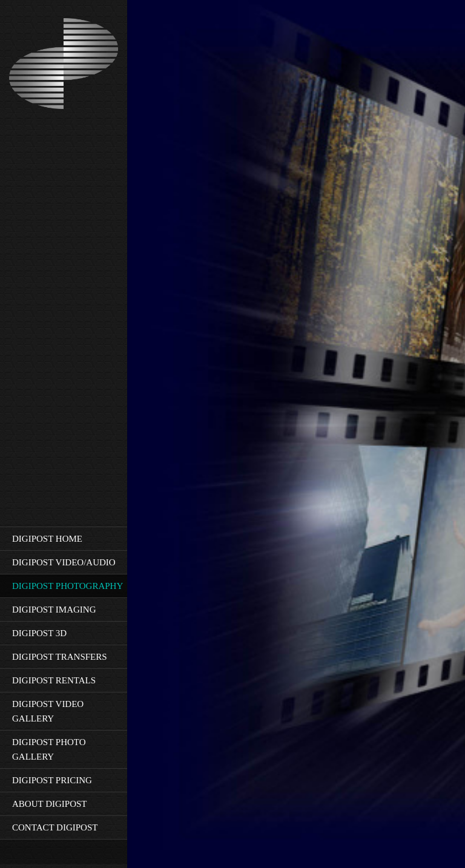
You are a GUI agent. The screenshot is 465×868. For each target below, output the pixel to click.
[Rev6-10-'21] (64, 65)
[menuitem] (64, 538)
